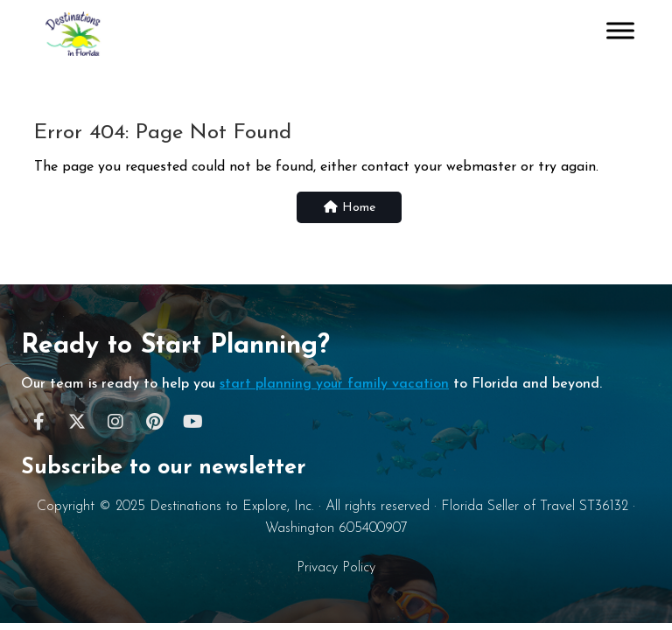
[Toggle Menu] (620, 30)
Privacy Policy (336, 568)
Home (349, 207)
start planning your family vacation (334, 384)
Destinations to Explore (218, 507)
